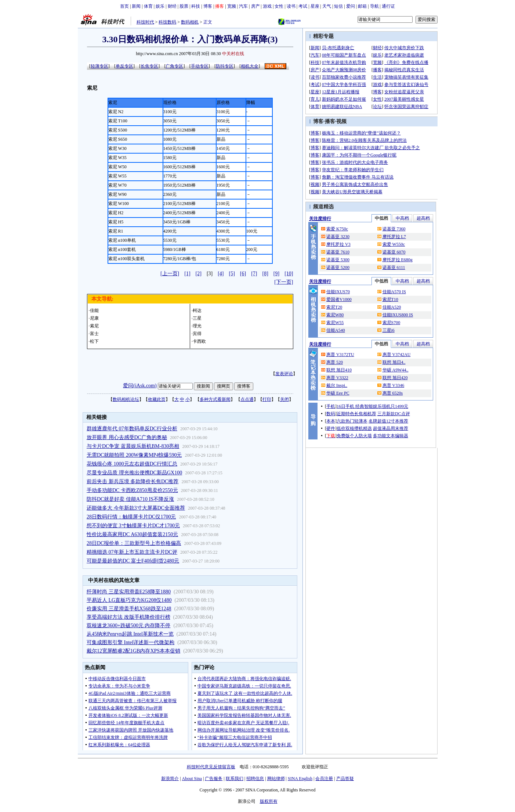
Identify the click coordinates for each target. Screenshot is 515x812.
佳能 (94, 310)
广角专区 (174, 66)
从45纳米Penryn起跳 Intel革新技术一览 (130, 634)
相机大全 (250, 66)
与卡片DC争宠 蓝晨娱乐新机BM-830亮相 (133, 446)
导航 (374, 6)
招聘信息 (255, 779)
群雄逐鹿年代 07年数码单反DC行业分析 (132, 429)
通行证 (388, 6)
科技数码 (167, 22)
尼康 (94, 318)
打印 (267, 399)
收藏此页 (157, 399)
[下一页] (284, 282)
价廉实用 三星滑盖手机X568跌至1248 (129, 609)
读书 (291, 6)
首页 (124, 6)
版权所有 (269, 801)
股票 (184, 6)
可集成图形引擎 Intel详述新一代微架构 (130, 642)
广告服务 (214, 779)
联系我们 (235, 779)
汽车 (243, 6)
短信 (338, 6)
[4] (221, 274)
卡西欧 (199, 341)
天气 (327, 6)
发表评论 (284, 374)
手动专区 (200, 66)
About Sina (192, 779)
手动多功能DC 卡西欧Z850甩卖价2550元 (132, 490)
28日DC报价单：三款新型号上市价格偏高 (134, 543)
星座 (315, 6)
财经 (172, 6)
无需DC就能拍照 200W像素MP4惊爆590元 (134, 455)
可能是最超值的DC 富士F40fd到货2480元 (133, 561)
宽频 (232, 6)
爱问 (351, 6)
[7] (254, 274)
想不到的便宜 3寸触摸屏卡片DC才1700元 (133, 526)
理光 (197, 326)
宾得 (197, 334)
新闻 (136, 6)
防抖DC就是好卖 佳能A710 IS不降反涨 (130, 499)
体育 (148, 6)
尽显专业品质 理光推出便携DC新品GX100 (134, 473)
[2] (199, 274)
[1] (187, 274)
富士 (94, 334)
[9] (276, 274)
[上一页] (170, 274)
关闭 (284, 399)
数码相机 (190, 22)
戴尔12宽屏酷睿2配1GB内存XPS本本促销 (133, 651)
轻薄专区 (99, 66)
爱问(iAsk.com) (140, 386)
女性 (279, 6)
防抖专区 (225, 66)
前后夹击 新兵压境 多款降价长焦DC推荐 (133, 482)
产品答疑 (345, 779)
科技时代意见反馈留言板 (211, 767)
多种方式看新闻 (215, 399)
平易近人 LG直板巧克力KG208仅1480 (129, 600)
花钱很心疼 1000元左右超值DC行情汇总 (132, 464)
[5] (232, 274)
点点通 (247, 399)
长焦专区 (149, 66)
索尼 (94, 326)
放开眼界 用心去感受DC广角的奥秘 (127, 437)
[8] (265, 274)
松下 (94, 341)
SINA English (300, 779)
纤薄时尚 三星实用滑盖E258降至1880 (129, 592)
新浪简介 (170, 779)
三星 (197, 318)
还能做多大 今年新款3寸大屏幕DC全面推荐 (136, 508)
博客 (208, 6)
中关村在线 (233, 54)
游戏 (267, 6)
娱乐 (160, 6)
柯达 (197, 310)
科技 (196, 6)
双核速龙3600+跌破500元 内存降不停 (128, 626)
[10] (289, 274)
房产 (255, 6)
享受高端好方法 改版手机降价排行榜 (128, 617)
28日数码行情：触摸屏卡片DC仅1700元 (131, 517)
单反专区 (124, 66)
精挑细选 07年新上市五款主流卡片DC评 (132, 552)
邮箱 (362, 6)
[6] (243, 274)
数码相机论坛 (126, 399)
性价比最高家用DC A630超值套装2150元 (132, 534)
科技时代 (145, 22)
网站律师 (276, 779)
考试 (303, 6)
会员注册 (324, 779)
